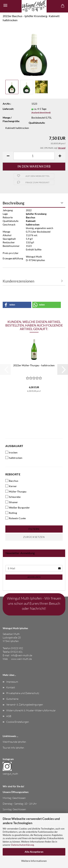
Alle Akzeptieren (34, 852)
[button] (8, 156)
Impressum (12, 682)
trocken (11, 452)
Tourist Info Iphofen (13, 748)
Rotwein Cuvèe (16, 518)
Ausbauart (14, 446)
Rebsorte (13, 474)
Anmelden (34, 577)
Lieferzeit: (8, 109)
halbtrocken (14, 458)
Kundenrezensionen (18, 281)
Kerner (11, 486)
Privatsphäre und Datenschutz (23, 693)
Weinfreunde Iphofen (14, 742)
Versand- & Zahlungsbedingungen (25, 704)
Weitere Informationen (34, 861)
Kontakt (11, 687)
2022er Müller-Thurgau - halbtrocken (34, 365)
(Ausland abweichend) (41, 113)
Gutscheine (12, 699)
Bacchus (12, 481)
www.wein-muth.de (21, 659)
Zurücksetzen (34, 537)
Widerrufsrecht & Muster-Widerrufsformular (31, 710)
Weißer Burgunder (18, 507)
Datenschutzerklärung (22, 845)
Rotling (11, 513)
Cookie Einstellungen (18, 722)
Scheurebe (13, 497)
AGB (9, 716)
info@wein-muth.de (22, 655)
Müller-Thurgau (16, 491)
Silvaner (12, 502)
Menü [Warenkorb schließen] (5, 5)
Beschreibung (13, 203)
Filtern (34, 529)
